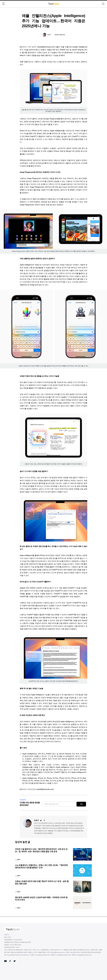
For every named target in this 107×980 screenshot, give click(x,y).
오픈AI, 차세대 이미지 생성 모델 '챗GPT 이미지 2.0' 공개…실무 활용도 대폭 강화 (42, 883)
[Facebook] (44, 820)
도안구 (49, 35)
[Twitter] (41, 820)
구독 (81, 804)
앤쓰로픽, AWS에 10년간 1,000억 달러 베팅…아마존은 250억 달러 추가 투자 (41, 899)
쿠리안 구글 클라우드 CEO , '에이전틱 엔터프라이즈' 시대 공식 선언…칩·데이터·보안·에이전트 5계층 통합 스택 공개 (41, 850)
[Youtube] (5, 961)
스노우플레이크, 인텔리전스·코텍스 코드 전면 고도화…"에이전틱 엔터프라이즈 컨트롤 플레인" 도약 (41, 867)
